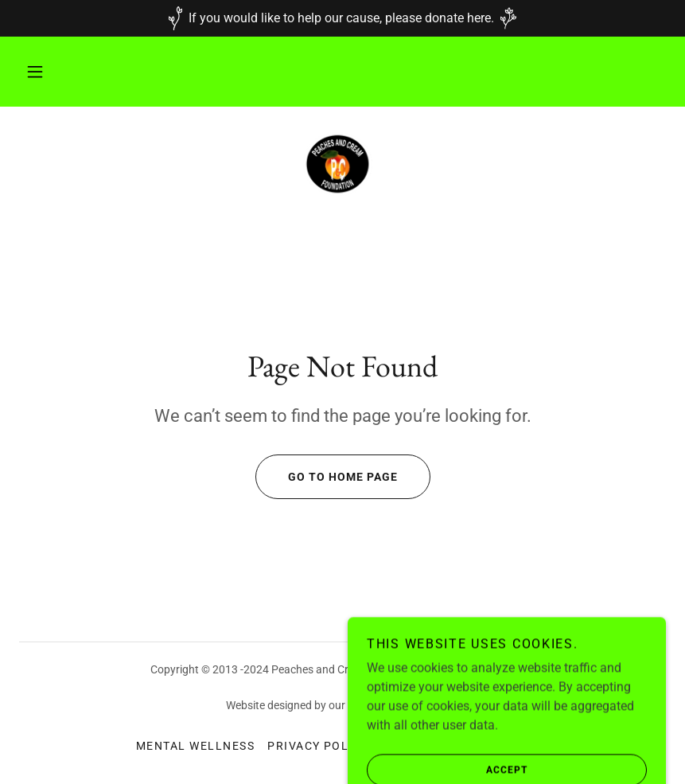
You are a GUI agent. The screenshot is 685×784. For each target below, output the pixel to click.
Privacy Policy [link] (318, 746)
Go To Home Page (327, 477)
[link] (342, 164)
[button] (35, 72)
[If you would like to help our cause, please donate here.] (342, 18)
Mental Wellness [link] (195, 746)
